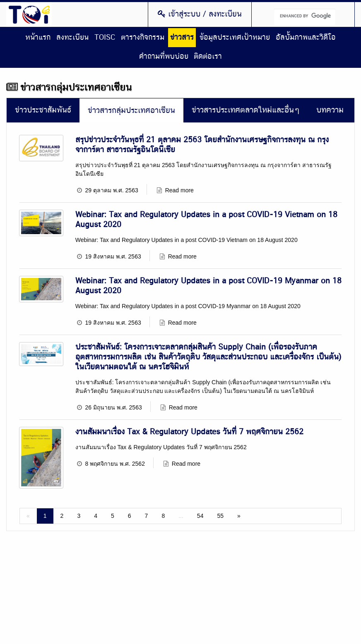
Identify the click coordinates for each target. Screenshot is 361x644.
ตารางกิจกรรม (143, 38)
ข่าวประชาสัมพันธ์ (43, 110)
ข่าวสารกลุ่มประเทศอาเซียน (131, 111)
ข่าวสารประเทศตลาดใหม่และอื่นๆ (246, 110)
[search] (305, 17)
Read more (179, 190)
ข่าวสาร (182, 38)
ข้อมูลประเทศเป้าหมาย (235, 38)
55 (220, 516)
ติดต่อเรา (208, 57)
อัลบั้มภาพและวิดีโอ (306, 38)
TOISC (105, 38)
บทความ (330, 110)
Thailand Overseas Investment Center (29, 14)
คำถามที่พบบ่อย (164, 57)
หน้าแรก (38, 38)
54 (200, 516)
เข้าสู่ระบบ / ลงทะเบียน (200, 14)
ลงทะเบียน (72, 38)
